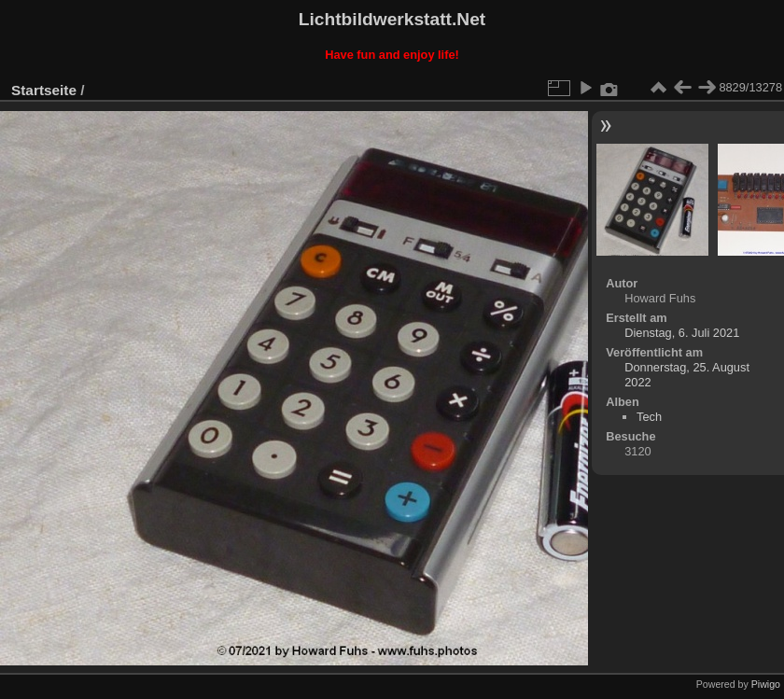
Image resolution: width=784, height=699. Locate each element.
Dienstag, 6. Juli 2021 (682, 333)
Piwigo (766, 684)
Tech (649, 417)
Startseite (44, 90)
